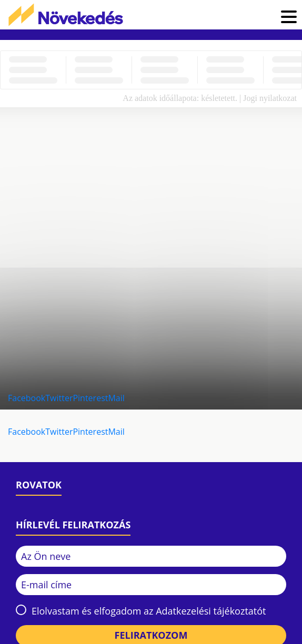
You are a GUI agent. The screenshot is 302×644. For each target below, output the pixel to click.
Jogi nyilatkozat (270, 98)
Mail (116, 398)
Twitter (59, 398)
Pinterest (90, 398)
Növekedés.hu (66, 15)
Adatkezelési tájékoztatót (211, 611)
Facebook (27, 398)
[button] (289, 18)
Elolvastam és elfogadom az (149, 611)
